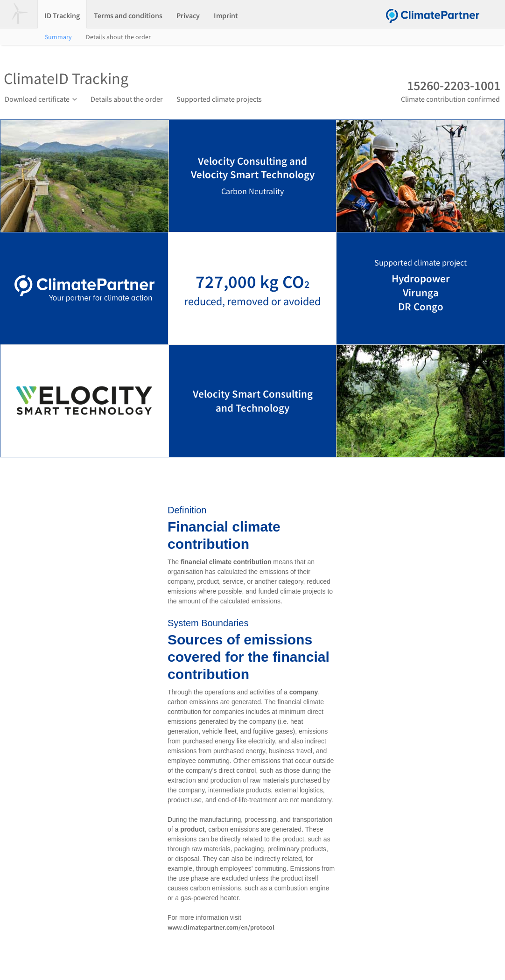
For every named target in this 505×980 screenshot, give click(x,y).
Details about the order (118, 37)
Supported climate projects (219, 99)
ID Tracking (62, 15)
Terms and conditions (128, 15)
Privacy (188, 15)
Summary (58, 37)
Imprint (226, 15)
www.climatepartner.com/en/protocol (221, 927)
